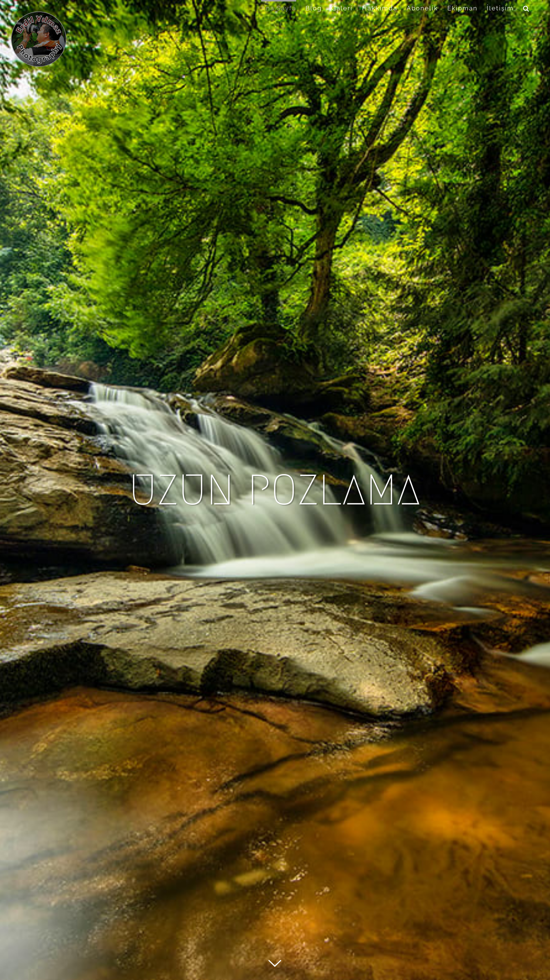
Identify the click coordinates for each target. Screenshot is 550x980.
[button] (526, 7)
